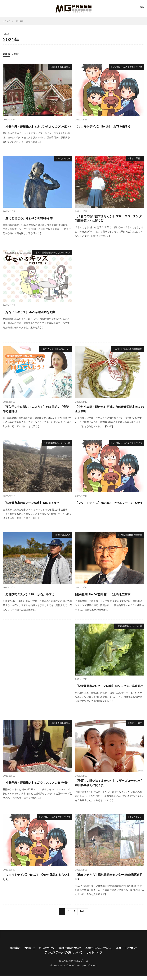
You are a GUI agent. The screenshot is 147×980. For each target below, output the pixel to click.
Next (82, 916)
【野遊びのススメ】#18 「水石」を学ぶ (30, 598)
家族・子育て (134, 161)
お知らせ (30, 952)
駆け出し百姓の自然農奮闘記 (125, 353)
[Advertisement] (110, 297)
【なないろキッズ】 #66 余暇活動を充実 (31, 315)
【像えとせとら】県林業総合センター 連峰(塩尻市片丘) (109, 881)
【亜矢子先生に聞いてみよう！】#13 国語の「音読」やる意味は (36, 412)
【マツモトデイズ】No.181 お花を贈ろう (105, 126)
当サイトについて (127, 952)
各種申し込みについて (99, 952)
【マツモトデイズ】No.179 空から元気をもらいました (37, 881)
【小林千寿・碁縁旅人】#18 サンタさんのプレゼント (36, 127)
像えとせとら (62, 161)
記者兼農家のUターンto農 (55, 447)
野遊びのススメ (61, 539)
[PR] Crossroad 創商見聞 (128, 539)
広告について (47, 952)
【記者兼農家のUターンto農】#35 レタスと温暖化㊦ (108, 690)
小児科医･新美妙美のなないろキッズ (48, 256)
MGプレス (82, 965)
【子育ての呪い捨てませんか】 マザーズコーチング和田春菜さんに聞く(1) (109, 787)
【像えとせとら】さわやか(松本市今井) (30, 221)
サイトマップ (94, 957)
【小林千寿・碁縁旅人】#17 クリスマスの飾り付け (36, 787)
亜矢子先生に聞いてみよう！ (53, 353)
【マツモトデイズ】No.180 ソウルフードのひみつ (109, 507)
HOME (6, 21)
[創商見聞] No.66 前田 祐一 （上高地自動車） (106, 598)
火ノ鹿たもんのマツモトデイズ (123, 67)
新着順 (7, 54)
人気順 (17, 54)
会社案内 (15, 952)
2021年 (20, 21)
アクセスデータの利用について (64, 957)
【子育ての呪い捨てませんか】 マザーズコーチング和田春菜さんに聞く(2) (109, 221)
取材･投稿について (70, 952)
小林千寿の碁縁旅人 (58, 67)
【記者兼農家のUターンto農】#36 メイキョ (33, 506)
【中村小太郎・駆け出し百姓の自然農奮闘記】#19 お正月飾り (107, 412)
